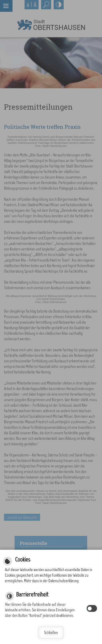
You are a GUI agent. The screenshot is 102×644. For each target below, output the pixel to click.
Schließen (51, 633)
